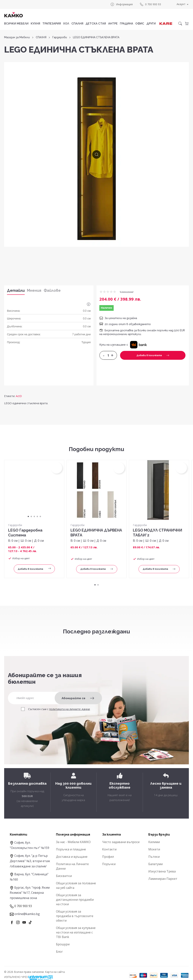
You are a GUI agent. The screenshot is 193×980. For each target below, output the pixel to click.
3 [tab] (34, 516)
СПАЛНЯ (77, 24)
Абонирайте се (78, 698)
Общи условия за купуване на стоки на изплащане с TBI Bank (76, 932)
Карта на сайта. (55, 972)
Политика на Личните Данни (72, 866)
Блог (59, 952)
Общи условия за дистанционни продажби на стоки (75, 900)
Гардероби (60, 37)
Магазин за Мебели (17, 37)
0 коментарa (127, 292)
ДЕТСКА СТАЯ (96, 24)
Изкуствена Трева (162, 871)
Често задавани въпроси (121, 842)
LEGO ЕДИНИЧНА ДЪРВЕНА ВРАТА (96, 533)
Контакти (109, 849)
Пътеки (154, 857)
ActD (19, 396)
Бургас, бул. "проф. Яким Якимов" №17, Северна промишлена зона (30, 893)
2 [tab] (31, 516)
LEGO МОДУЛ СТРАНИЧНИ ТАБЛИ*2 (158, 533)
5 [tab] (40, 516)
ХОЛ (66, 24)
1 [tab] (28, 516)
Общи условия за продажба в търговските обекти (75, 916)
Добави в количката (153, 355)
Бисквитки (64, 876)
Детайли (16, 290)
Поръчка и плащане (71, 849)
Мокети (154, 849)
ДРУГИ (151, 24)
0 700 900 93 (150, 4)
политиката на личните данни (70, 709)
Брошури (63, 944)
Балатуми (155, 864)
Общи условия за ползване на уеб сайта (76, 885)
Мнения (34, 290)
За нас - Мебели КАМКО (73, 842)
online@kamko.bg (27, 914)
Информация (121, 4)
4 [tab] (37, 516)
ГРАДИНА (126, 24)
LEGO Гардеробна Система (25, 533)
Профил (108, 857)
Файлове (52, 290)
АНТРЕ (113, 24)
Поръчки (109, 864)
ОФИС (140, 24)
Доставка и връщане (72, 857)
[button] (138, 344)
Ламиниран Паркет (163, 879)
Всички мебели (16, 24)
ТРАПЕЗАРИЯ (52, 24)
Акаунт (181, 4)
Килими (154, 842)
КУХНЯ (35, 24)
